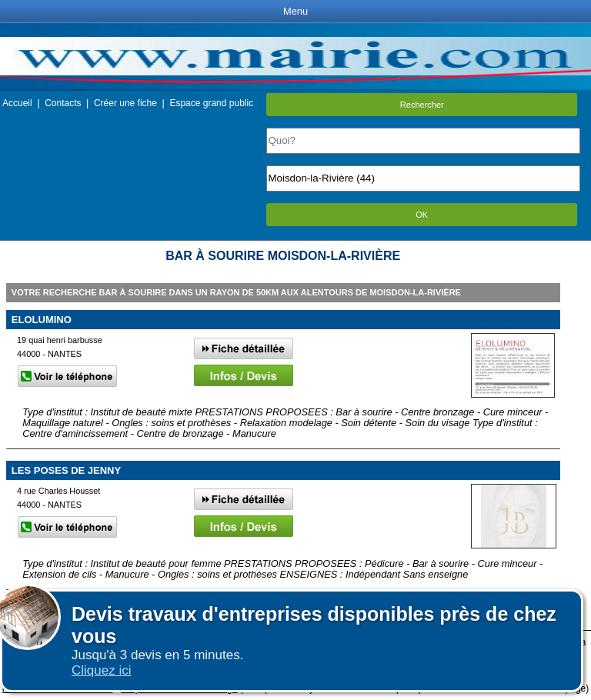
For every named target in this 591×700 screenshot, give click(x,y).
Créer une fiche (125, 103)
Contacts (63, 103)
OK (422, 215)
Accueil (17, 103)
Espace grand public (211, 103)
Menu (295, 11)
